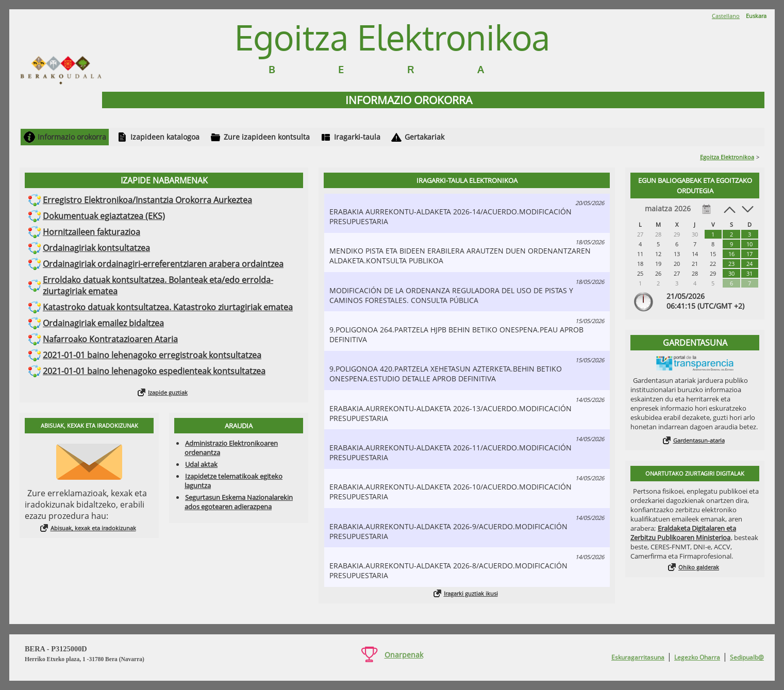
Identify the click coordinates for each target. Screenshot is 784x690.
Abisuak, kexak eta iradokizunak (93, 528)
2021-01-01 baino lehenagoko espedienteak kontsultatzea (154, 371)
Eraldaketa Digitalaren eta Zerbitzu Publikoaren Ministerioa (683, 533)
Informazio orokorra (72, 137)
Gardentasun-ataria (699, 440)
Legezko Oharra (697, 657)
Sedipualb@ (747, 657)
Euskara (756, 16)
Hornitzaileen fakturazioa (91, 232)
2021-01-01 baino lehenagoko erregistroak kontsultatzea (152, 355)
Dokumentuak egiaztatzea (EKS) (104, 216)
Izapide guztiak (168, 392)
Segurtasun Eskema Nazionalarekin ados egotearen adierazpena (239, 502)
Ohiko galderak (699, 567)
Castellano (726, 16)
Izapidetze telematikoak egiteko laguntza (233, 481)
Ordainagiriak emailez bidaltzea (103, 323)
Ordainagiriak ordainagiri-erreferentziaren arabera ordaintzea (163, 264)
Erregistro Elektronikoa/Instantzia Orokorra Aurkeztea (147, 200)
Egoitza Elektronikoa (727, 157)
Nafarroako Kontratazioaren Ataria (110, 339)
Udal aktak (201, 464)
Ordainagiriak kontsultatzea (96, 248)
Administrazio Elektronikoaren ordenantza (231, 448)
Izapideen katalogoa (165, 137)
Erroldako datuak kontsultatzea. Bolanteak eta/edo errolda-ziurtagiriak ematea (158, 285)
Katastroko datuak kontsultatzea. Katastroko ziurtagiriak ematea (168, 307)
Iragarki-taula (357, 137)
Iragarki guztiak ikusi (471, 593)
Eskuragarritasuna (638, 657)
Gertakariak (424, 137)
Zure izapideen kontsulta (267, 137)
